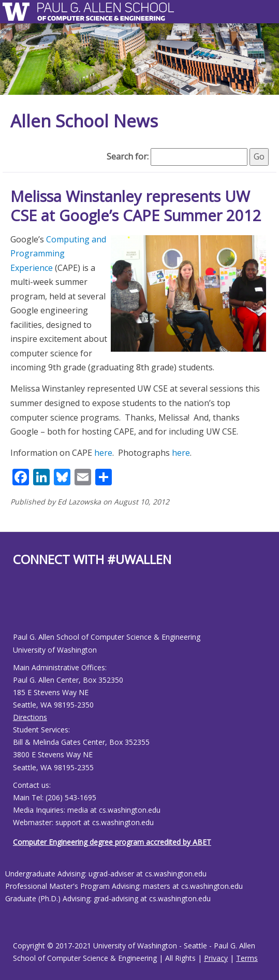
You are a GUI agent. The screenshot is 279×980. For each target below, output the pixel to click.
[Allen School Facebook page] (16, 608)
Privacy (216, 958)
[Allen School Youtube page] (21, 608)
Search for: (128, 156)
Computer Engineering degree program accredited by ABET (112, 842)
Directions (30, 717)
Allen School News (84, 121)
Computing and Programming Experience (58, 254)
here (103, 453)
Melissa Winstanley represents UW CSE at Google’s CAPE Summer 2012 (136, 206)
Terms (247, 958)
